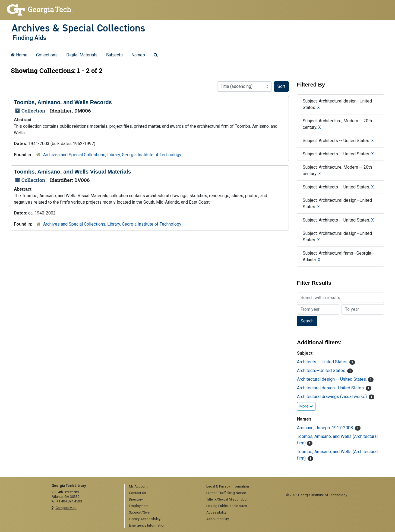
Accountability (218, 519)
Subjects (114, 55)
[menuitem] (161, 487)
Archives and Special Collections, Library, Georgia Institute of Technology (112, 155)
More (306, 406)
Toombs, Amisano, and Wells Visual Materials (72, 172)
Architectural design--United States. (331, 388)
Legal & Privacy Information (228, 486)
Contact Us (138, 493)
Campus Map (66, 508)
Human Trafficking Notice (226, 493)
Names (138, 55)
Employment (139, 506)
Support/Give (139, 512)
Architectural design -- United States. (332, 379)
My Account (138, 486)
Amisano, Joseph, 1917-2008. (326, 428)
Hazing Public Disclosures (227, 506)
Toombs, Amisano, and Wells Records (63, 102)
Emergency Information (147, 525)
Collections (47, 55)
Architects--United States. (322, 371)
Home (19, 55)
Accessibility (216, 512)
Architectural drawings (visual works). (333, 397)
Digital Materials (82, 55)
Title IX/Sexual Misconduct (227, 499)
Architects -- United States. (323, 362)
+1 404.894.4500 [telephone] (69, 501)
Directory (136, 499)
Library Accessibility (145, 519)
